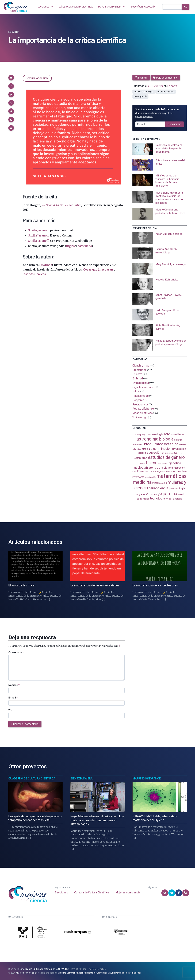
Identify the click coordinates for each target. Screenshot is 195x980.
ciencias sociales (166, 92)
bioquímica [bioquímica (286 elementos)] (154, 444)
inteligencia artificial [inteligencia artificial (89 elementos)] (177, 471)
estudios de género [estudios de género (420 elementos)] (166, 457)
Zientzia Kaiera (81, 779)
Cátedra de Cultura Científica (92, 892)
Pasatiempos (141, 396)
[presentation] (160, 149)
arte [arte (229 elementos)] (167, 434)
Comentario (16, 652)
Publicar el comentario (25, 724)
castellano (85, 246)
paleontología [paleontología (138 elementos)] (177, 489)
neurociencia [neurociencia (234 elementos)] (158, 488)
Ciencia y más (141, 366)
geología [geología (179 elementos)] (140, 467)
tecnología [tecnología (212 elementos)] (158, 498)
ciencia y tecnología (144, 92)
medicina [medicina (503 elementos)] (142, 482)
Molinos (46, 265)
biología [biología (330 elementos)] (166, 439)
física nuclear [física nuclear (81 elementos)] (162, 464)
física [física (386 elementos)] (151, 463)
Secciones (61, 892)
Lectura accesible (37, 78)
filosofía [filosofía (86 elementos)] (141, 464)
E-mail (13, 698)
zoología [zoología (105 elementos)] (178, 499)
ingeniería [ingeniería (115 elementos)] (162, 471)
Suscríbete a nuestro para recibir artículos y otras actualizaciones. (157, 113)
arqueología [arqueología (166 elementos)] (156, 434)
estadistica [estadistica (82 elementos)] (177, 453)
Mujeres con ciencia (128, 892)
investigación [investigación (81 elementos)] (150, 477)
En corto (14, 32)
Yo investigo (140, 417)
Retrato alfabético (143, 409)
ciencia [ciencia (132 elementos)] (146, 449)
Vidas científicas (143, 413)
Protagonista (140, 404)
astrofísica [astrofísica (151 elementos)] (177, 434)
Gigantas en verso (143, 387)
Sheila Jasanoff (38, 230)
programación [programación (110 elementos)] (142, 494)
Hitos (136, 391)
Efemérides (139, 370)
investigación (140, 97)
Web (11, 710)
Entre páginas (141, 383)
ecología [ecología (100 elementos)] (142, 453)
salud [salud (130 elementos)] (181, 494)
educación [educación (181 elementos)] (154, 452)
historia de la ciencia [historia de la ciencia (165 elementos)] (159, 468)
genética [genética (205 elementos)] (175, 463)
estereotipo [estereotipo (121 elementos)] (141, 458)
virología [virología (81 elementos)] (169, 499)
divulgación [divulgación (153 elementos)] (179, 449)
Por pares (138, 400)
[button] (11, 78)
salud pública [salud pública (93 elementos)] (143, 499)
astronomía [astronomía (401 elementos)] (148, 439)
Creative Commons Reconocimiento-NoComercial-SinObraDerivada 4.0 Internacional (99, 973)
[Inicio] (15, 7)
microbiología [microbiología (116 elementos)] (159, 483)
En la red (138, 378)
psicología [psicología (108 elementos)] (155, 494)
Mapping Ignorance (147, 779)
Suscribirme (175, 124)
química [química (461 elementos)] (169, 494)
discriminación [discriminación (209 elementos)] (161, 449)
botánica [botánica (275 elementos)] (171, 444)
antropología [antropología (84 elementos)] (141, 435)
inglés (70, 246)
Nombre (14, 685)
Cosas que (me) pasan (98, 269)
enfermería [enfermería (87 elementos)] (167, 453)
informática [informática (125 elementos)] (150, 471)
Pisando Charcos (34, 274)
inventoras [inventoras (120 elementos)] (138, 477)
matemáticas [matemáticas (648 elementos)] (171, 476)
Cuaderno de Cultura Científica (32, 779)
